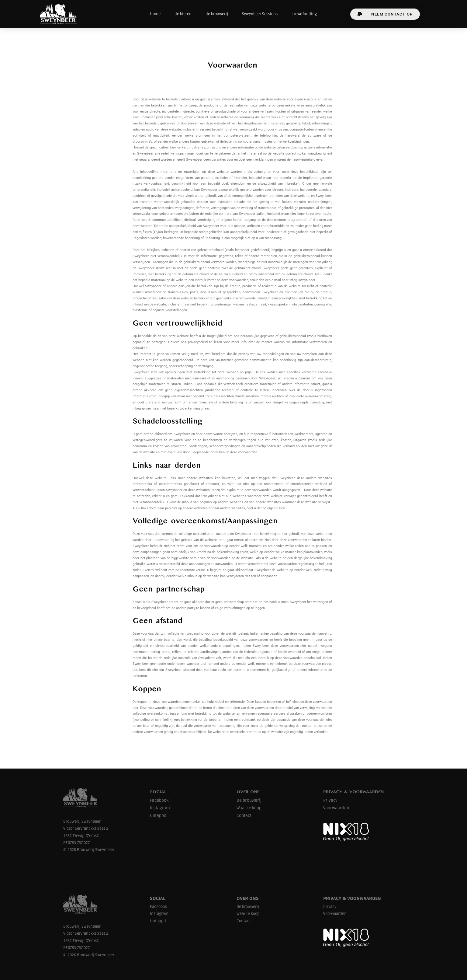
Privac (329, 800)
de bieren (183, 14)
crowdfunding (304, 14)
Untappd (158, 816)
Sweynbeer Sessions (260, 14)
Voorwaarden (336, 808)
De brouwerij (249, 800)
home (155, 14)
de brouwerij (217, 14)
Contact (244, 816)
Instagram (160, 808)
